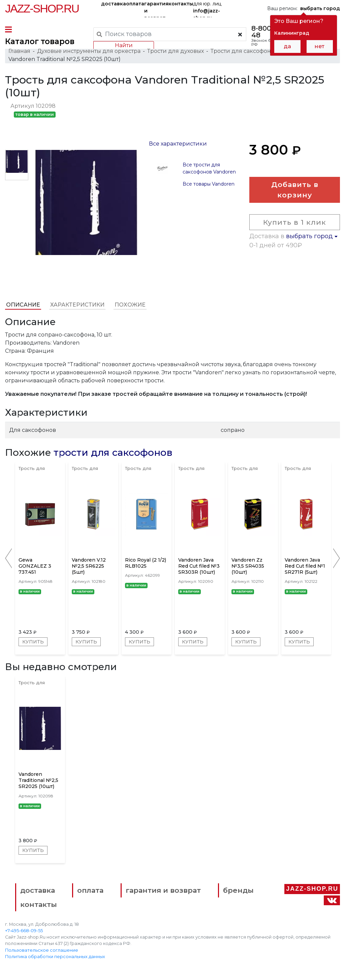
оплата (135, 4)
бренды (238, 890)
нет (320, 46)
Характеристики (77, 305)
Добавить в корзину (295, 190)
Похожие (130, 305)
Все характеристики (178, 144)
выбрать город (312, 236)
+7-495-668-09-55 (24, 931)
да (287, 46)
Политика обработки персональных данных (55, 957)
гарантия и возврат (156, 9)
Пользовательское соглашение (42, 950)
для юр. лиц (207, 9)
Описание (23, 305)
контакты (181, 4)
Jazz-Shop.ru (42, 8)
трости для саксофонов (113, 452)
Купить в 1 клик (295, 222)
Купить (33, 642)
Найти (124, 45)
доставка (114, 4)
